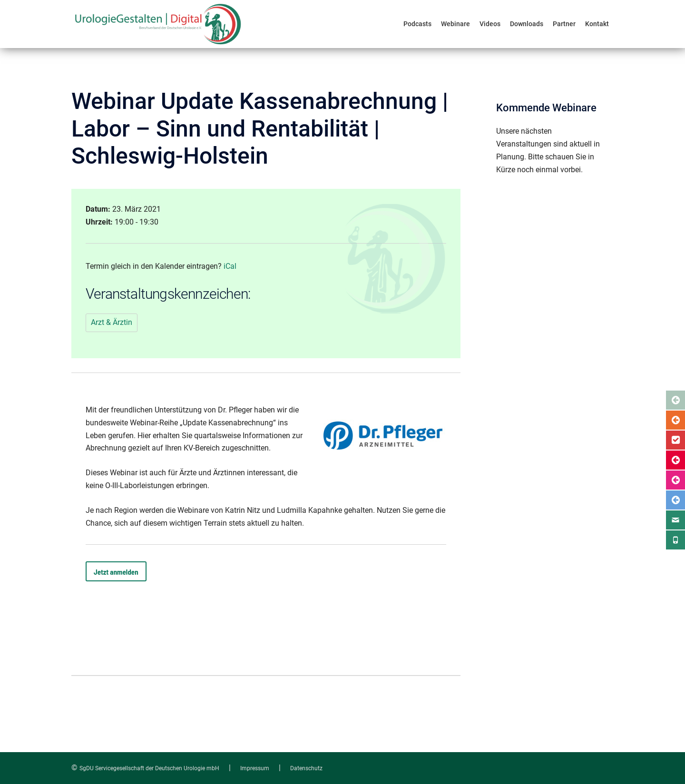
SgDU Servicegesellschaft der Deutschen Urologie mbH (149, 768)
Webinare (455, 24)
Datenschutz (306, 768)
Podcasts (417, 24)
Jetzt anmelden (116, 572)
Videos (490, 24)
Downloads (527, 24)
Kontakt (597, 24)
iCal (230, 266)
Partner (564, 24)
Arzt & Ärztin (112, 322)
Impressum (255, 768)
